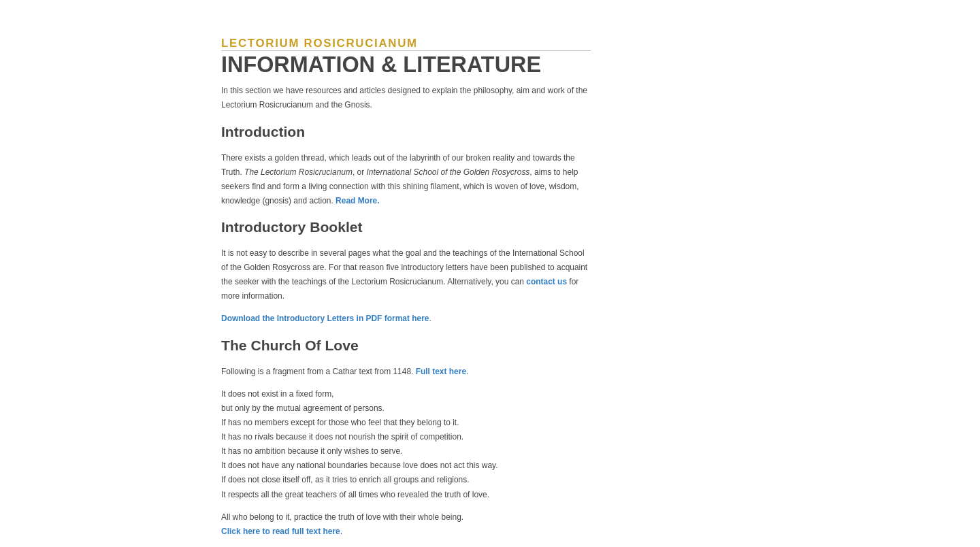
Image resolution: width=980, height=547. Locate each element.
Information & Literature (381, 65)
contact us (546, 282)
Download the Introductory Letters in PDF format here (325, 318)
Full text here (441, 371)
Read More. (357, 201)
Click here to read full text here (281, 531)
